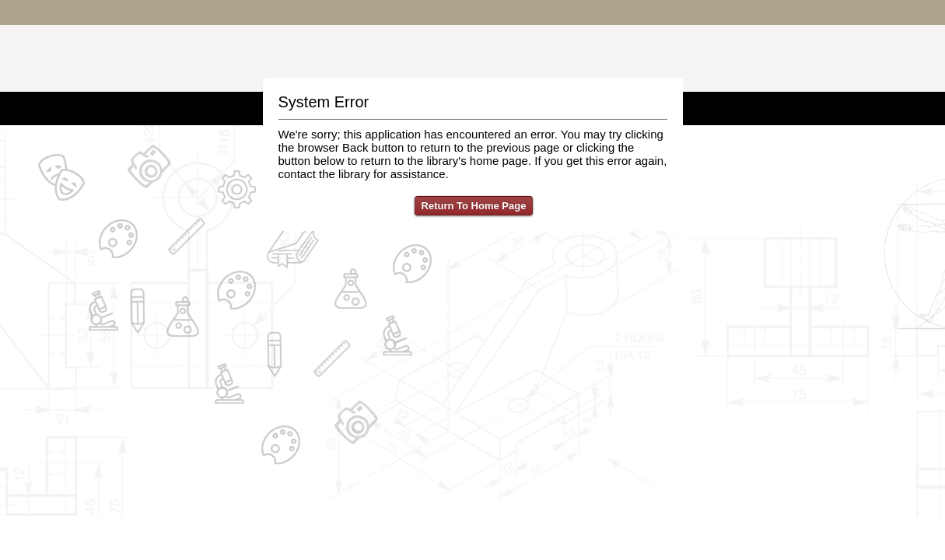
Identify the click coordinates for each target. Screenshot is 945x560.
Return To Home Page (474, 206)
